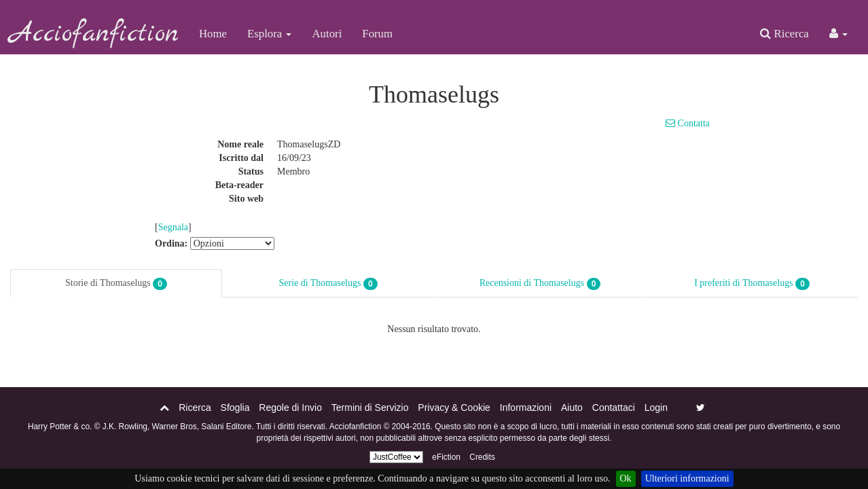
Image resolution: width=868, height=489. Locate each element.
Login (656, 407)
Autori (327, 34)
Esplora (269, 34)
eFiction (446, 457)
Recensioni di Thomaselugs (540, 284)
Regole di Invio (290, 407)
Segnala (173, 227)
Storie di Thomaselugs (116, 284)
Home (213, 34)
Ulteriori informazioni (687, 478)
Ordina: (171, 243)
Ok (626, 478)
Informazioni (526, 407)
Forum (377, 34)
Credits (482, 457)
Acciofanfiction (94, 34)
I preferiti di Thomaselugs (752, 284)
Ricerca (784, 34)
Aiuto (572, 407)
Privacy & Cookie (454, 407)
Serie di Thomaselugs (328, 284)
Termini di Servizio (370, 407)
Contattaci (614, 407)
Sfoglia (235, 407)
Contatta (688, 123)
